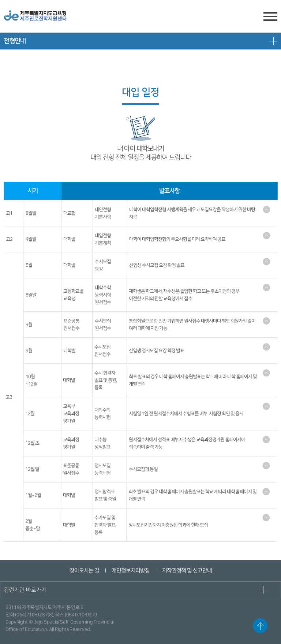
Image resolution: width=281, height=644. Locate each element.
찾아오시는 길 (84, 571)
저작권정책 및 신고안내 (187, 571)
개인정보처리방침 (130, 571)
